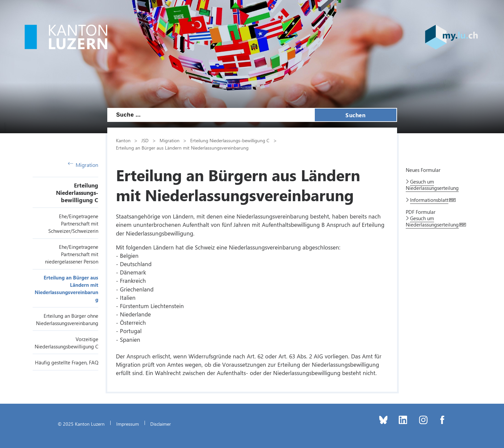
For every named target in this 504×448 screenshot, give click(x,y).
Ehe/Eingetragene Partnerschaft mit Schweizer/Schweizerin (73, 224)
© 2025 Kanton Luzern (81, 424)
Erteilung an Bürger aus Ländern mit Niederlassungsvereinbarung (182, 148)
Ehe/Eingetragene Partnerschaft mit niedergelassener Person (72, 254)
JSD (145, 140)
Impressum (128, 424)
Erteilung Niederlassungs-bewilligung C (77, 193)
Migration (83, 165)
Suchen (355, 115)
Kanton (123, 140)
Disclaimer (161, 424)
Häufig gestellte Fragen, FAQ (67, 362)
